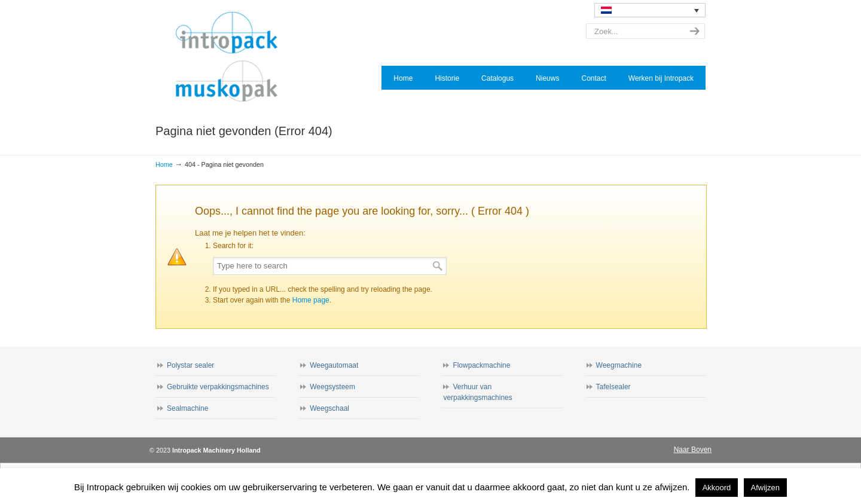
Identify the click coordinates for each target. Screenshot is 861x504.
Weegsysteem (332, 387)
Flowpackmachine (481, 365)
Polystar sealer (190, 365)
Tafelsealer (613, 387)
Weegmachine (619, 365)
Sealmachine (187, 408)
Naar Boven (693, 450)
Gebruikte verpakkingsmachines (218, 387)
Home (164, 164)
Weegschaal (329, 408)
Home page (311, 300)
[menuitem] (650, 10)
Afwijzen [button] (765, 488)
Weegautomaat (334, 365)
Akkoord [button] (717, 488)
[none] (650, 10)
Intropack (232, 57)
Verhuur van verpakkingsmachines (477, 392)
